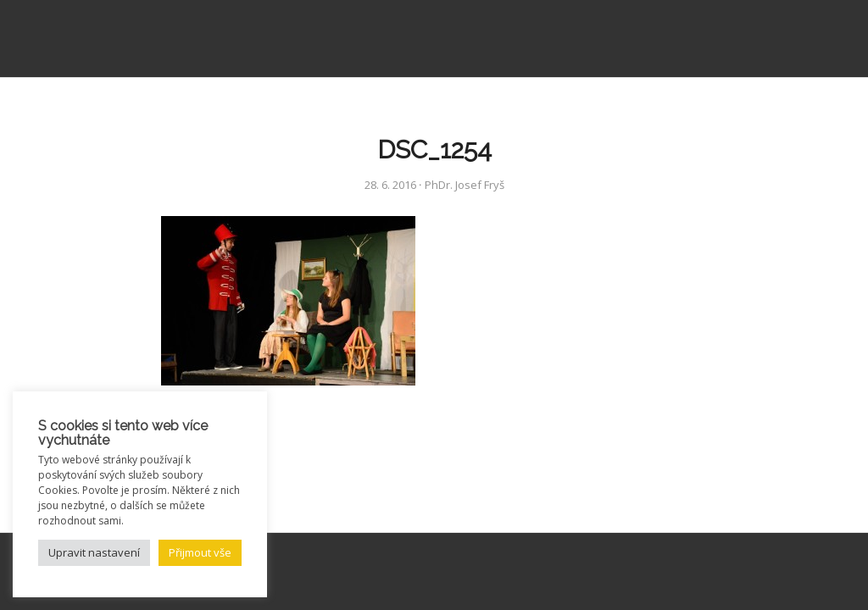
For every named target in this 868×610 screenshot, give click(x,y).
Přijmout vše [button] (200, 552)
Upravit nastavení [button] (94, 552)
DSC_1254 (434, 150)
